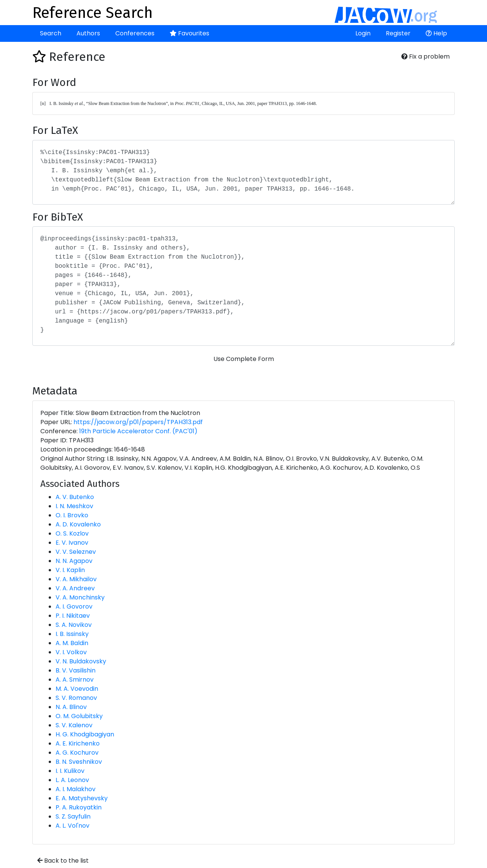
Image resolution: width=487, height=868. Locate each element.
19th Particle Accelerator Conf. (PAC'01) (138, 431)
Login (363, 33)
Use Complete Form (244, 359)
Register (398, 33)
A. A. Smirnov (75, 680)
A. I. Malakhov (76, 789)
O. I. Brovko (72, 515)
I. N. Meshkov (74, 506)
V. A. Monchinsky (80, 597)
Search (51, 33)
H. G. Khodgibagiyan (85, 734)
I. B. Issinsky (72, 634)
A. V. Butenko (75, 497)
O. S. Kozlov (72, 533)
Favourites (189, 33)
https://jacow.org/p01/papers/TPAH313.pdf (138, 422)
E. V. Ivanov (72, 543)
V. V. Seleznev (76, 552)
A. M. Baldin (72, 643)
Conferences (135, 33)
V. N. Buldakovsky (81, 661)
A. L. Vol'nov (72, 826)
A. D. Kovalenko (78, 524)
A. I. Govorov (74, 606)
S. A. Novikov (74, 625)
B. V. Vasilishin (76, 670)
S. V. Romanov (76, 698)
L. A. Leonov (72, 780)
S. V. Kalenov (74, 725)
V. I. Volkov (71, 652)
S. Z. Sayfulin (73, 816)
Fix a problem (426, 56)
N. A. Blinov (71, 707)
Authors (88, 33)
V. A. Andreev (75, 588)
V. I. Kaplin (70, 570)
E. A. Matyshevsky (82, 798)
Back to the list (63, 861)
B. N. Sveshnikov (79, 762)
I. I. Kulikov (70, 771)
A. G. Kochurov (77, 753)
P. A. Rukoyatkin (79, 807)
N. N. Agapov (74, 561)
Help (436, 33)
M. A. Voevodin (77, 689)
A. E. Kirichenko (78, 743)
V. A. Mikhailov (76, 579)
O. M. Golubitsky (79, 716)
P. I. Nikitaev (73, 616)
